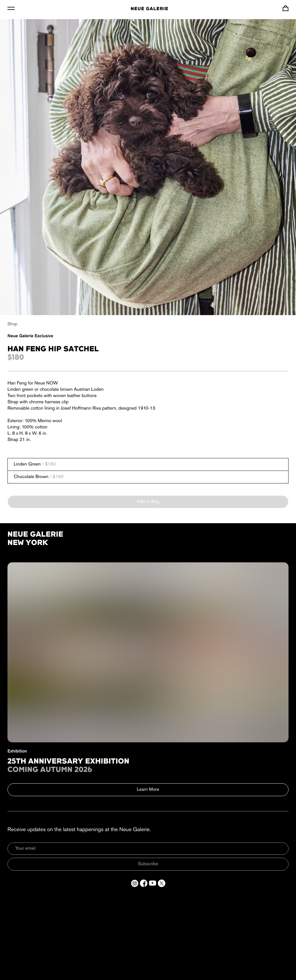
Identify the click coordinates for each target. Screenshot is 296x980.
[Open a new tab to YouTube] (153, 883)
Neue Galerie (149, 9)
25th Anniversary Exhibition (68, 762)
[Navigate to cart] (286, 8)
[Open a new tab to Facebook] (144, 883)
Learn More (148, 790)
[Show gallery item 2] (151, 306)
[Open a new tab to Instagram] (135, 883)
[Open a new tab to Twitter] (162, 883)
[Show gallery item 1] (145, 306)
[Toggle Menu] (11, 8)
